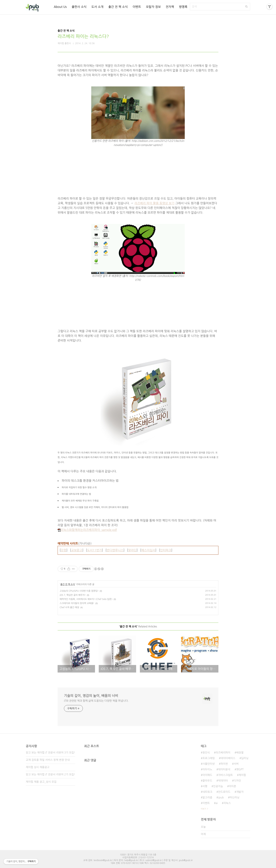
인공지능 (218, 786)
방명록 (183, 7)
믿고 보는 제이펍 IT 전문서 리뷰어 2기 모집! (50, 774)
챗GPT (240, 769)
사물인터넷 (208, 764)
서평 (205, 786)
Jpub (221, 797)
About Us (60, 7)
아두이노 (207, 769)
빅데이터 (223, 781)
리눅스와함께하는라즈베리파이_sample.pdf (87, 530)
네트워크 (207, 792)
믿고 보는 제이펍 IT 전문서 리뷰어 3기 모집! (50, 753)
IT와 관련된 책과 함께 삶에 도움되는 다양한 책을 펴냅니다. (96, 701)
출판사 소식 (79, 7)
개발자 (240, 792)
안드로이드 (224, 792)
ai (217, 803)
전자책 (170, 7)
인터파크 (166, 550)
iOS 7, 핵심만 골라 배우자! (73, 595)
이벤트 (137, 7)
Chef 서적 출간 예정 (69, 607)
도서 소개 (98, 7)
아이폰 (232, 786)
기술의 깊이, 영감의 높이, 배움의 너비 (91, 696)
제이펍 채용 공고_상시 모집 (41, 782)
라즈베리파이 (223, 753)
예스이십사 (148, 550)
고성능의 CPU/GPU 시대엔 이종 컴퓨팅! (79, 591)
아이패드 (207, 775)
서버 (236, 764)
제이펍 (242, 775)
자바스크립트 (225, 775)
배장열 (240, 753)
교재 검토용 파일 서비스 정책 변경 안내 (48, 760)
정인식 (206, 753)
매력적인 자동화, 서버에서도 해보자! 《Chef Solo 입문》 (86, 599)
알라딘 (132, 550)
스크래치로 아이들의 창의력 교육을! (77, 603)
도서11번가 (94, 550)
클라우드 (207, 781)
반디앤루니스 (115, 550)
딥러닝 (245, 758)
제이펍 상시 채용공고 (38, 767)
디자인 (237, 781)
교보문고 (77, 550)
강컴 (64, 550)
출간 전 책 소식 (118, 7)
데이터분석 (224, 769)
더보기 (203, 809)
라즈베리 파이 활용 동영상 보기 (154, 203)
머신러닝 (235, 797)
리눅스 (227, 803)
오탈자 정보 (153, 7)
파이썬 (224, 764)
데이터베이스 (228, 758)
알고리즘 (207, 797)
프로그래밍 (208, 758)
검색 (246, 7)
